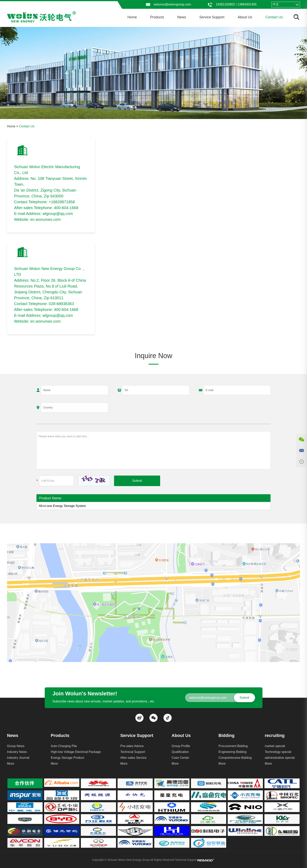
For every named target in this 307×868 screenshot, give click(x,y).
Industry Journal (18, 758)
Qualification (180, 752)
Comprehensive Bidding (235, 758)
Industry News (17, 752)
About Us (245, 17)
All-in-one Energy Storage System (62, 506)
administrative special (280, 758)
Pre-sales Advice (132, 746)
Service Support (212, 17)
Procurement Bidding (233, 746)
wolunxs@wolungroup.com (172, 4)
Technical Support (133, 752)
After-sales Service (133, 758)
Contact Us (274, 17)
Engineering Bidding (232, 752)
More (11, 764)
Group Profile (181, 746)
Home (132, 17)
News (182, 17)
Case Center (180, 758)
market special (275, 746)
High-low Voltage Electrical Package (76, 752)
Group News (16, 746)
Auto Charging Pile (64, 746)
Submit (137, 481)
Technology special (278, 752)
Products (157, 17)
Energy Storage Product (67, 758)
